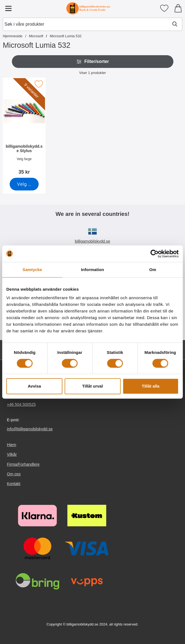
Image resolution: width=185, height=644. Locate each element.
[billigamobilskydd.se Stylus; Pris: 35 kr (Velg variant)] (24, 128)
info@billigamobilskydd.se (30, 429)
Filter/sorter (93, 62)
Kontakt (14, 484)
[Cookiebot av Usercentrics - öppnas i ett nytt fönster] (154, 254)
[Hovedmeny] (8, 8)
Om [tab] (153, 270)
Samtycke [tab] (32, 270)
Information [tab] (92, 270)
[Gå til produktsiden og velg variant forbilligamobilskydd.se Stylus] (24, 184)
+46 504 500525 (21, 404)
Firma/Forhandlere (23, 464)
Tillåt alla (151, 386)
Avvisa (35, 386)
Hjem (12, 445)
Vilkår (12, 455)
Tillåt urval (93, 386)
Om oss (14, 474)
